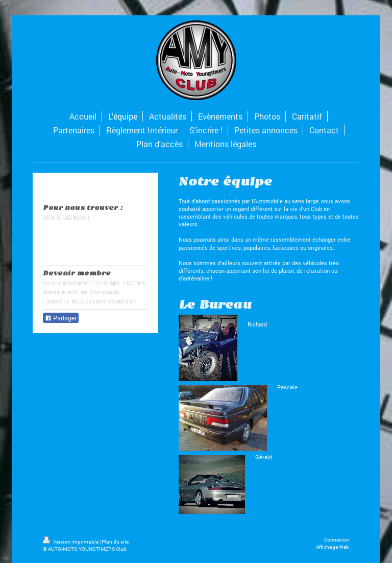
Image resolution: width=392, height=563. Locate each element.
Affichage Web (333, 547)
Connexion (337, 540)
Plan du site (115, 542)
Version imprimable (71, 542)
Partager (61, 318)
